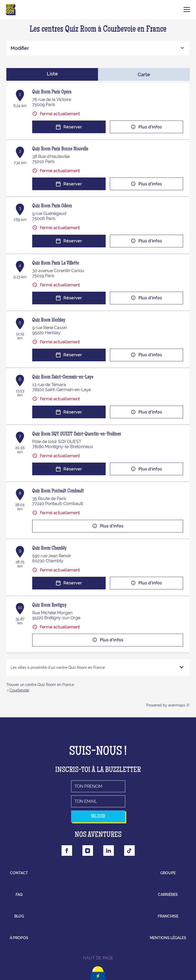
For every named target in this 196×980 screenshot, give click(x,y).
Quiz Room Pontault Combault (58, 491)
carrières (168, 895)
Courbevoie (19, 690)
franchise (168, 916)
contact (19, 873)
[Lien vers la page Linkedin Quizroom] (109, 851)
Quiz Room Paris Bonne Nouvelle (60, 149)
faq (19, 895)
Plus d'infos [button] (146, 127)
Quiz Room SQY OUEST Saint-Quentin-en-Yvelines (77, 434)
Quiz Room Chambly (49, 549)
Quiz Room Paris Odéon (52, 206)
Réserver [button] (69, 127)
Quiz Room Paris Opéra (52, 92)
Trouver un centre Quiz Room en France (40, 685)
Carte (144, 75)
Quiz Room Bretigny (49, 606)
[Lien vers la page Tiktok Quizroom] (129, 851)
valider (98, 816)
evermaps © (179, 705)
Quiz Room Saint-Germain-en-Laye (63, 377)
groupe (168, 873)
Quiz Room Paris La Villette (56, 263)
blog (19, 916)
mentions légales (168, 938)
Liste (52, 74)
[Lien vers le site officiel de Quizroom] (11, 9)
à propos (19, 938)
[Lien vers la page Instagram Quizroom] (88, 851)
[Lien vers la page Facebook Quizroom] (67, 851)
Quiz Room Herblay (49, 320)
